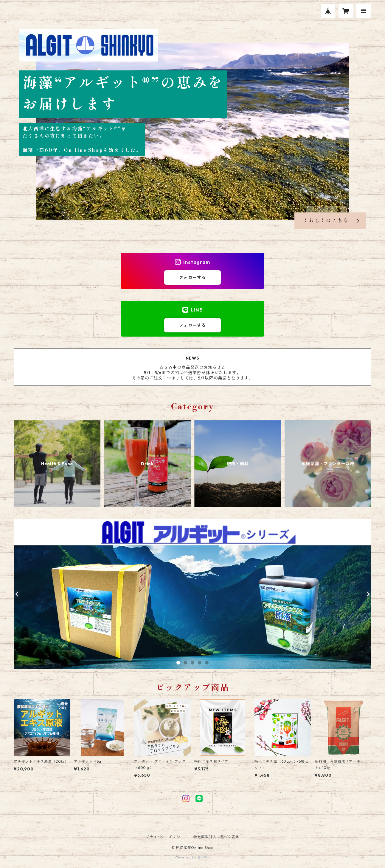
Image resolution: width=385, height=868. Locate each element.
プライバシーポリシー (165, 837)
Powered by (193, 857)
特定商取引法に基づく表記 (216, 837)
